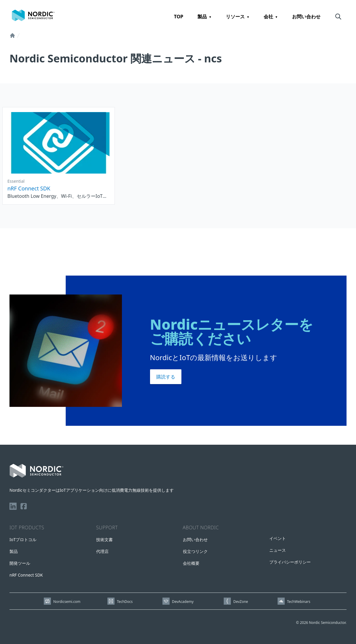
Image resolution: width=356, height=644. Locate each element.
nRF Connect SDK (26, 575)
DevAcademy (183, 602)
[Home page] (33, 15)
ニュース (278, 550)
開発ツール (20, 563)
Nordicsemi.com (67, 602)
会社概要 (191, 563)
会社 (268, 17)
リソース (235, 17)
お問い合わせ (306, 17)
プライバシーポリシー (290, 562)
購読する (166, 377)
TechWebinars (299, 602)
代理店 (102, 551)
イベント (278, 538)
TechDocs (125, 602)
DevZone (241, 602)
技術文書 (104, 539)
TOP (179, 17)
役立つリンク (195, 551)
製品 (202, 17)
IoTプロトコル (23, 539)
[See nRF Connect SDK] (59, 156)
